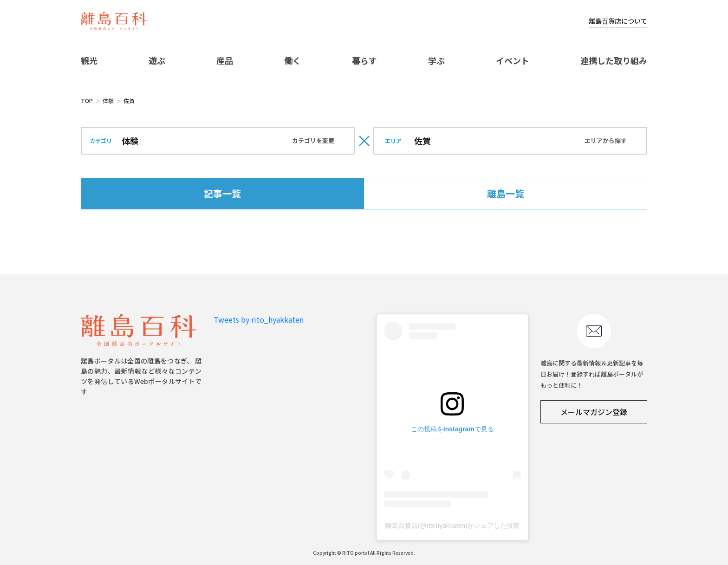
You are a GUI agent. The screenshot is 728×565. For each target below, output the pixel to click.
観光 (89, 60)
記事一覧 (222, 193)
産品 (225, 60)
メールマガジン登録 (594, 412)
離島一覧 (506, 193)
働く (292, 60)
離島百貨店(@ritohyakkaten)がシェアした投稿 (452, 526)
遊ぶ (157, 60)
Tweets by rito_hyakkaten (259, 319)
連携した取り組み (614, 60)
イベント (513, 60)
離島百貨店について (618, 21)
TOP (87, 101)
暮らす (364, 60)
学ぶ (436, 60)
